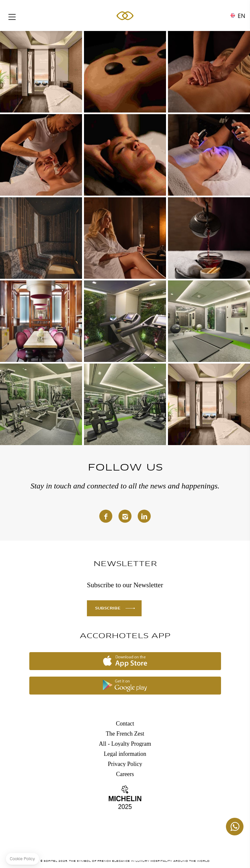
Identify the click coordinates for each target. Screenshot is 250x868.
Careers (125, 774)
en (242, 14)
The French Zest (125, 734)
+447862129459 (235, 827)
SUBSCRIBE (108, 608)
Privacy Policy (125, 764)
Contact (125, 724)
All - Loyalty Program (125, 744)
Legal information (125, 754)
